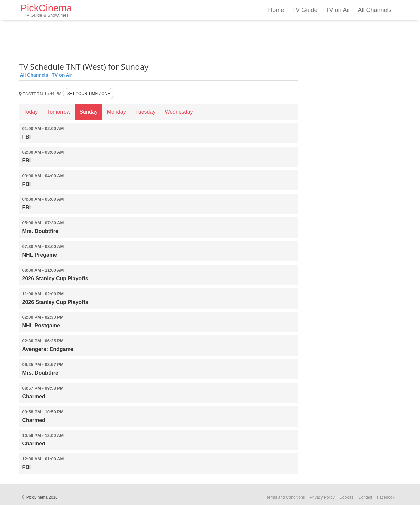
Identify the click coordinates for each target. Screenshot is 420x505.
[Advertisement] (159, 40)
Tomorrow (59, 112)
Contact (365, 497)
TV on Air (338, 10)
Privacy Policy (322, 497)
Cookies (346, 497)
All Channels (375, 10)
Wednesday (179, 112)
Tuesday (145, 112)
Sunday (88, 112)
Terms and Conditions (286, 497)
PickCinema (46, 10)
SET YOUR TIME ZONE (89, 94)
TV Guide (305, 10)
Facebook (386, 497)
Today (31, 112)
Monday (117, 112)
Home (276, 10)
